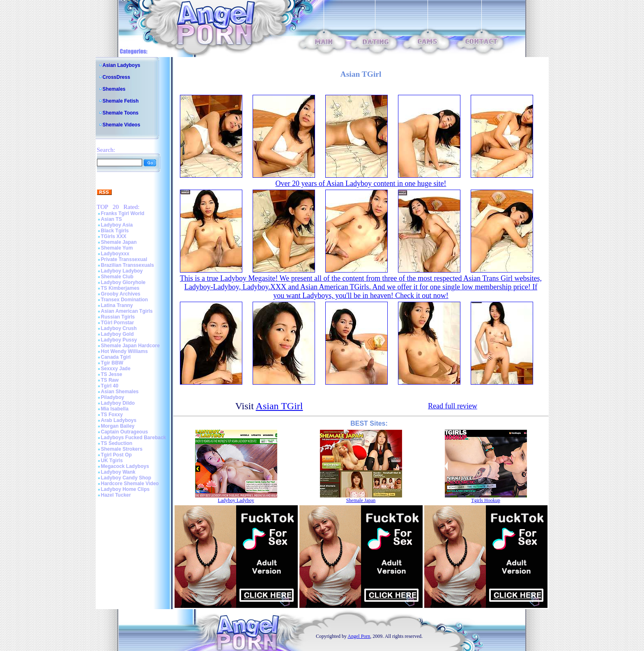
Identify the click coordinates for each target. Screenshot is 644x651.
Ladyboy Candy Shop (126, 478)
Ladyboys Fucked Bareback (134, 438)
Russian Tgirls (118, 317)
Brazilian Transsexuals (128, 265)
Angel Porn (359, 636)
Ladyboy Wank (118, 472)
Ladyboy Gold (117, 334)
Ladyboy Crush (119, 328)
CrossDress (116, 77)
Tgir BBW (112, 363)
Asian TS (112, 219)
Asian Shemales (120, 392)
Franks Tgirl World (123, 213)
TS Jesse (112, 374)
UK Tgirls (112, 461)
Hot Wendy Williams (124, 351)
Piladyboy (113, 397)
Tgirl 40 (110, 386)
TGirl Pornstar (118, 323)
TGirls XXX (114, 236)
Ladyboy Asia (117, 225)
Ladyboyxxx (115, 254)
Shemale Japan (119, 242)
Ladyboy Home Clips (125, 489)
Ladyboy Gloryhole (123, 282)
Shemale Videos (122, 125)
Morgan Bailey (118, 426)
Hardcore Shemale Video (130, 484)
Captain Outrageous (125, 432)
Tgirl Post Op (116, 455)
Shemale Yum (117, 248)
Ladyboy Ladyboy (122, 271)
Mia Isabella (115, 409)
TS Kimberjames (120, 288)
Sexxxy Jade (116, 369)
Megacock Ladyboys (125, 466)
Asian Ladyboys (122, 65)
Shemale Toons (121, 113)
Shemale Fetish (121, 101)
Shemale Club (117, 277)
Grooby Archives (121, 294)
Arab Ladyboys (119, 420)
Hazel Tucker (116, 495)
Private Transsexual (124, 259)
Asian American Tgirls (127, 311)
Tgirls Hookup (485, 500)
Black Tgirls (115, 231)
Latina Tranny (117, 305)
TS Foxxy (112, 415)
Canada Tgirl (116, 357)
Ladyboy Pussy (119, 340)
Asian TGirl (279, 406)
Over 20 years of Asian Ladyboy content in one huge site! (361, 183)
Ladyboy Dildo (118, 403)
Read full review (453, 406)
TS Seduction (117, 443)
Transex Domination (125, 300)
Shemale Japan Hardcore (130, 346)
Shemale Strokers (122, 449)
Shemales (114, 89)
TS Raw (110, 380)
